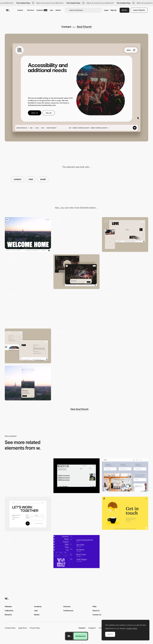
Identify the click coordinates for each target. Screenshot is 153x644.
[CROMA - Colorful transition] (77, 513)
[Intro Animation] (77, 272)
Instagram (92, 628)
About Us (96, 611)
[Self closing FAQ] (28, 346)
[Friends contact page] (125, 475)
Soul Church (84, 27)
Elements (8, 615)
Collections (9, 611)
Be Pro (124, 10)
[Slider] (28, 272)
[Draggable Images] (125, 272)
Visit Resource (80, 636)
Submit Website (139, 10)
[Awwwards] (8, 10)
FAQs (94, 606)
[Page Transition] (77, 309)
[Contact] (77, 476)
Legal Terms (23, 628)
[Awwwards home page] (69, 636)
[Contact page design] (28, 476)
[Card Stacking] (28, 309)
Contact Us (97, 615)
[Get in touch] (125, 513)
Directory (31, 10)
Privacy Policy (35, 628)
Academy (42, 10)
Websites (8, 606)
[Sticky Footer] (77, 346)
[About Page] (125, 235)
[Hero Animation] (125, 346)
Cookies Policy (10, 628)
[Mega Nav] (77, 235)
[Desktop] (28, 235)
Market (58, 10)
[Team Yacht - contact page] (77, 552)
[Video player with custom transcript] (125, 309)
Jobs (51, 10)
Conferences (68, 611)
